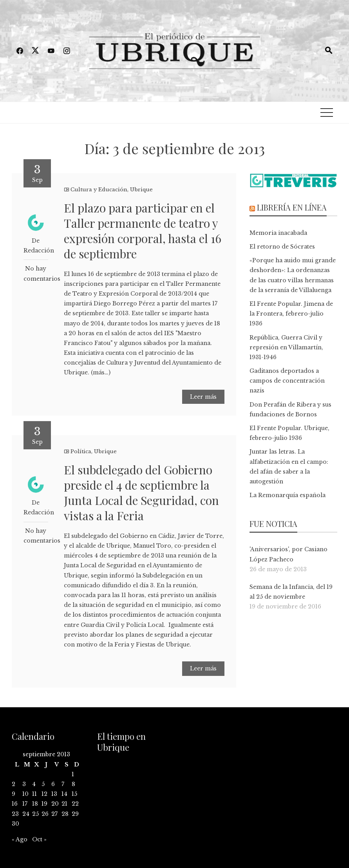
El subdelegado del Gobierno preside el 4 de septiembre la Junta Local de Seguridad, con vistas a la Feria (141, 493)
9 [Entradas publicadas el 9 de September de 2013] (14, 794)
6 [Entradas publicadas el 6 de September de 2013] (53, 784)
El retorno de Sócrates (282, 247)
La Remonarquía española (288, 495)
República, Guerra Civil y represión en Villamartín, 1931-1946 (286, 347)
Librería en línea (292, 207)
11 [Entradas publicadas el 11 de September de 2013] (34, 794)
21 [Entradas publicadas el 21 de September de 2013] (64, 804)
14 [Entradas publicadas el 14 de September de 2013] (64, 794)
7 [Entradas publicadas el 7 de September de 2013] (63, 784)
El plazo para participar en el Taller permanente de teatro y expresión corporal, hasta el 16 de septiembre (143, 231)
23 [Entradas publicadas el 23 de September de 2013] (15, 814)
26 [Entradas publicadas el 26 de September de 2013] (45, 814)
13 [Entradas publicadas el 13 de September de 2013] (54, 794)
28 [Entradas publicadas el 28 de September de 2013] (65, 814)
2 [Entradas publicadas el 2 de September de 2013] (14, 784)
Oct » (39, 839)
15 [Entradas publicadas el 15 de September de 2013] (74, 794)
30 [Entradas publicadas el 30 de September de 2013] (15, 824)
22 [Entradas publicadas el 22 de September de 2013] (75, 804)
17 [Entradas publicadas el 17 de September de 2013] (25, 804)
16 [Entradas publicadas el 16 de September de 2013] (15, 804)
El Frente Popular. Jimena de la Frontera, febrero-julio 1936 (291, 314)
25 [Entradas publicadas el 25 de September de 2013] (35, 814)
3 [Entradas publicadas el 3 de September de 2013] (24, 784)
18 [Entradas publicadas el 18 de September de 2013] (35, 804)
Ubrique (141, 190)
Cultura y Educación (99, 190)
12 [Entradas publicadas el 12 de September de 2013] (44, 794)
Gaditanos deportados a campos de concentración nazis (287, 381)
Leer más (203, 397)
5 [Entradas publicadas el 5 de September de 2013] (43, 784)
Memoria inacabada (278, 233)
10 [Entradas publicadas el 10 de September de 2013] (25, 794)
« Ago (20, 839)
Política (81, 451)
